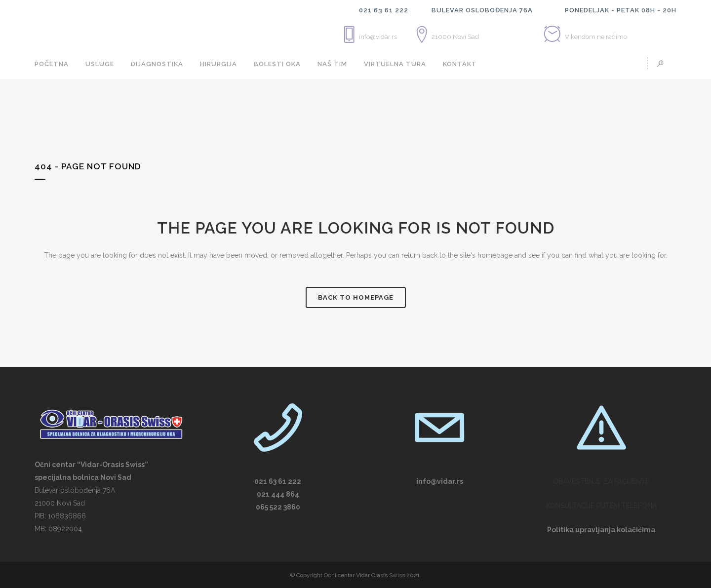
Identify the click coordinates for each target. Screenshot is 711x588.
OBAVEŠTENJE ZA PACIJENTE (601, 481)
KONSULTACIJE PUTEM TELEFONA (601, 506)
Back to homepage (356, 297)
